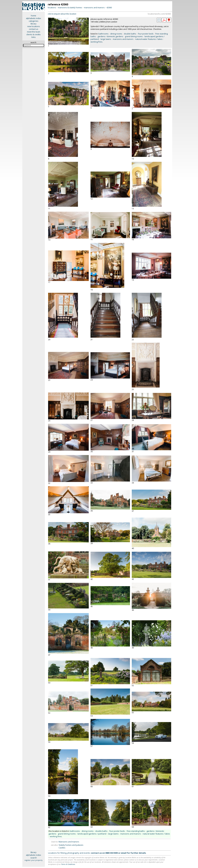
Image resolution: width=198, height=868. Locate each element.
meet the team (34, 32)
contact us (34, 29)
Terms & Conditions (68, 864)
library (33, 24)
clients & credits (33, 34)
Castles (62, 848)
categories (34, 21)
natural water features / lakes (149, 39)
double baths (130, 34)
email (124, 853)
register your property (33, 860)
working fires (96, 42)
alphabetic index (33, 18)
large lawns (106, 39)
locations (52, 7)
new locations (34, 26)
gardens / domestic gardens (110, 36)
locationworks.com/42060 (159, 14)
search (34, 858)
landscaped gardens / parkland (92, 834)
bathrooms (103, 34)
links (34, 37)
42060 (109, 7)
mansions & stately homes (70, 7)
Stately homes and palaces (71, 845)
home (33, 16)
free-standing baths (136, 831)
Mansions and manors (69, 842)
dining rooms (116, 34)
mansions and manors (94, 7)
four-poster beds (146, 34)
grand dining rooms (134, 36)
